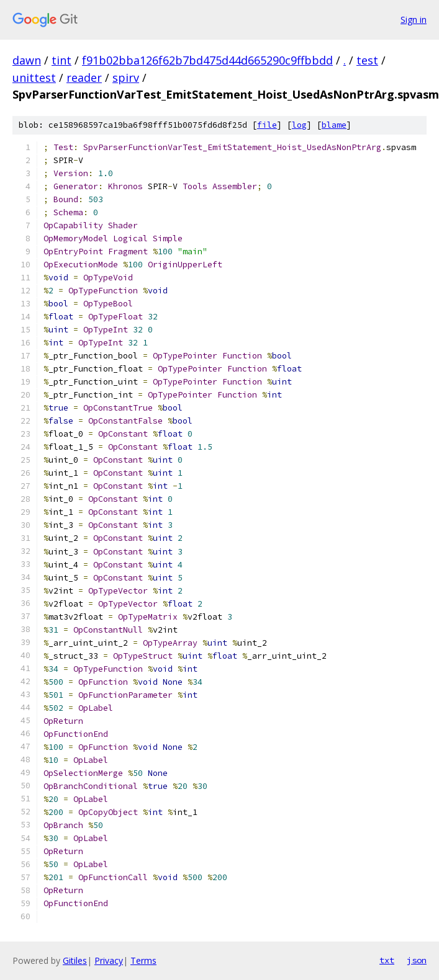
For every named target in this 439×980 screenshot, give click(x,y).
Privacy (109, 960)
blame (334, 125)
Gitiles (75, 960)
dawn (27, 60)
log (299, 125)
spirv (126, 78)
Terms (143, 960)
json (417, 960)
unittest (34, 78)
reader (84, 78)
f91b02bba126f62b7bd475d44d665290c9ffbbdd (207, 60)
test (367, 60)
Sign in (414, 20)
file (267, 125)
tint (61, 60)
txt (387, 960)
